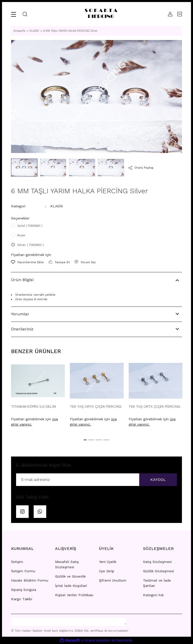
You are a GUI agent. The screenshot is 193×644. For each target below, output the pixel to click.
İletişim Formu (23, 571)
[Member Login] (170, 14)
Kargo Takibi (22, 599)
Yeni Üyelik (108, 562)
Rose (21, 235)
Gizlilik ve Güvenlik (70, 576)
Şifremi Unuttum (113, 580)
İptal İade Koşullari (71, 586)
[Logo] (101, 14)
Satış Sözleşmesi (157, 562)
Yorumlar (20, 314)
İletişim (17, 562)
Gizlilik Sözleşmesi (158, 571)
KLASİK (57, 206)
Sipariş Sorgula (24, 590)
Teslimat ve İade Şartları (157, 583)
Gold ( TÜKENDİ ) (30, 226)
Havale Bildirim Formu (30, 580)
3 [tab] (99, 440)
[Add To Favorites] (27, 262)
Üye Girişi (107, 571)
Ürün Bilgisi (22, 280)
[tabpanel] (38, 396)
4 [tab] (106, 440)
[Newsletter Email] (96, 480)
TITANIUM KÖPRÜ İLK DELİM (33, 406)
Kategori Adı (153, 595)
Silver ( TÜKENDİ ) (31, 245)
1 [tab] (85, 440)
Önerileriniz (22, 329)
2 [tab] (91, 440)
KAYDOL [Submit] (158, 480)
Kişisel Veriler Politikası (74, 595)
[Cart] (180, 14)
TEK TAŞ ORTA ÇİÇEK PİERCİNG (96, 406)
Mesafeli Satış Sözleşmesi (67, 564)
